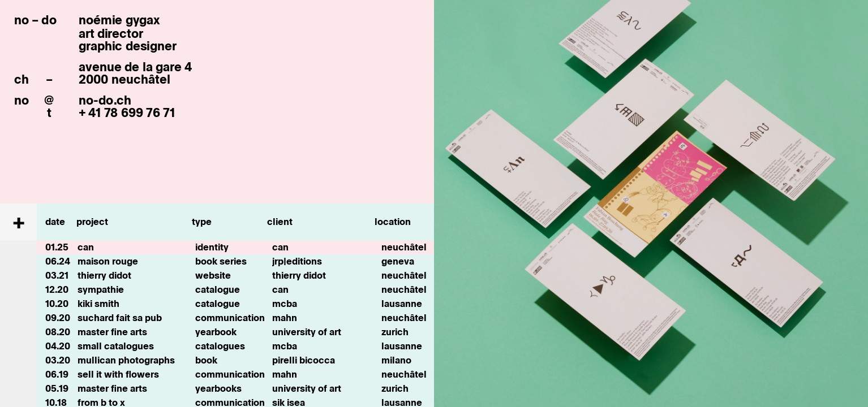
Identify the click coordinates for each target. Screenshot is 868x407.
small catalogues (116, 346)
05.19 (57, 388)
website (213, 275)
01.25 (57, 247)
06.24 (58, 261)
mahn (285, 318)
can (86, 247)
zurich (395, 332)
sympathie (101, 289)
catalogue (218, 289)
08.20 (58, 332)
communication (230, 318)
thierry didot (104, 275)
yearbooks (218, 388)
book (206, 360)
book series (221, 261)
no (22, 100)
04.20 (58, 346)
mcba (285, 304)
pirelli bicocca (304, 360)
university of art (307, 332)
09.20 (58, 318)
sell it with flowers (118, 374)
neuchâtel (404, 247)
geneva (398, 261)
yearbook (216, 332)
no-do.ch (105, 100)
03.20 (58, 360)
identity (212, 247)
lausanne (402, 304)
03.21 (57, 275)
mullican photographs (126, 360)
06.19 (57, 374)
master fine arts (112, 332)
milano (396, 360)
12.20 (57, 289)
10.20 (57, 304)
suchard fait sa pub (120, 318)
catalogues (220, 346)
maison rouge (108, 261)
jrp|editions (297, 261)
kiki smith (98, 304)
